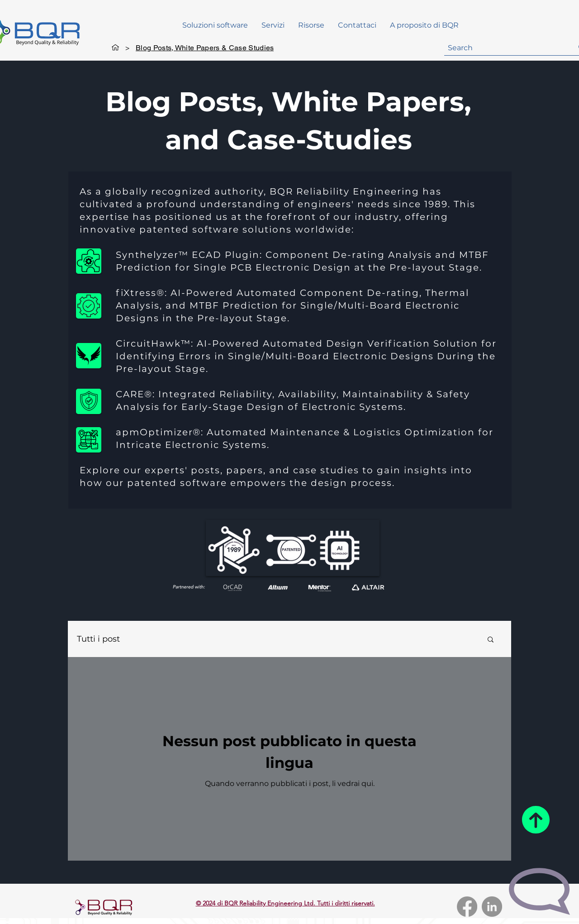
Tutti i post (98, 639)
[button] (311, 25)
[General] (115, 48)
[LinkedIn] (492, 907)
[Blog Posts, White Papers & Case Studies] (205, 48)
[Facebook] (467, 907)
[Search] (504, 48)
